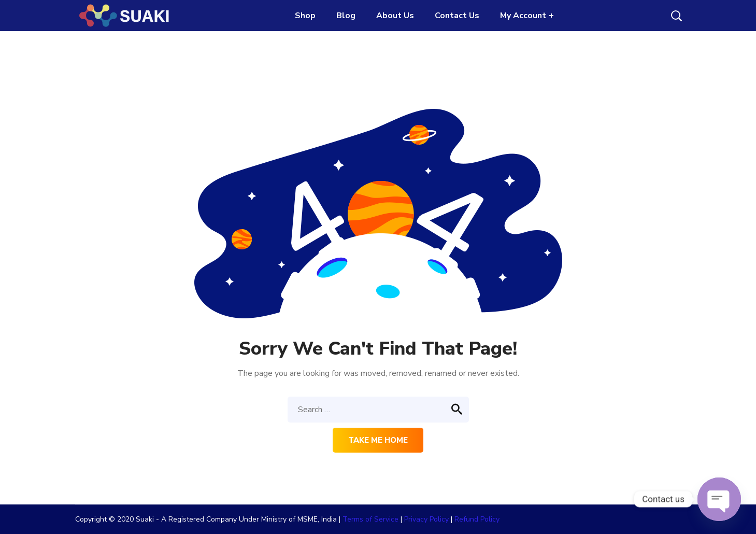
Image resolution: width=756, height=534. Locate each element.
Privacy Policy (426, 519)
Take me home (378, 440)
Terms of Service (370, 519)
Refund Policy (477, 519)
